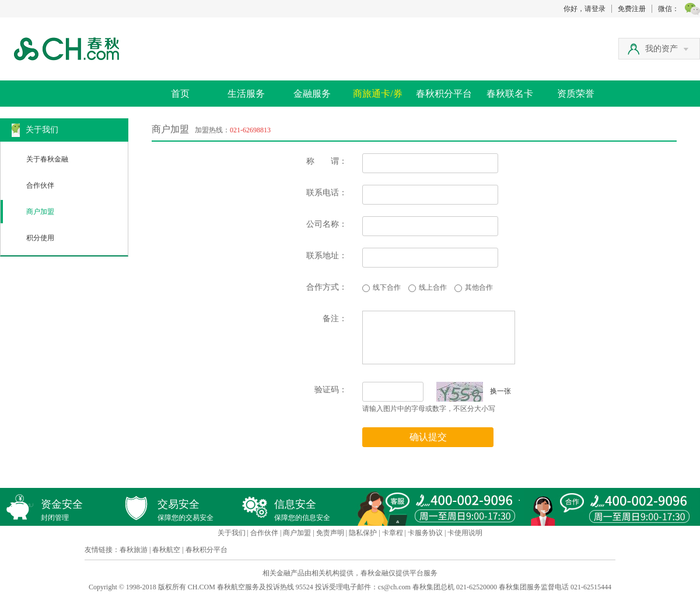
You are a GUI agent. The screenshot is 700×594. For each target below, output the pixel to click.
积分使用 (40, 238)
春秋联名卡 (510, 94)
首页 (180, 94)
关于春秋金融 (47, 159)
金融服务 (312, 94)
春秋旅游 (134, 550)
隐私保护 (363, 533)
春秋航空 (166, 550)
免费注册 (632, 9)
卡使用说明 (465, 533)
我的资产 (667, 49)
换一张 (474, 391)
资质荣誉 (576, 94)
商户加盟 (40, 212)
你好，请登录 (584, 9)
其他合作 (479, 287)
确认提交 (428, 437)
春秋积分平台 (444, 94)
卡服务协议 (425, 533)
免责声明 (330, 533)
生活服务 (246, 94)
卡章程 (393, 533)
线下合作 (387, 287)
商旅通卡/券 (377, 94)
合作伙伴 (40, 185)
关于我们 (232, 533)
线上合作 (433, 287)
